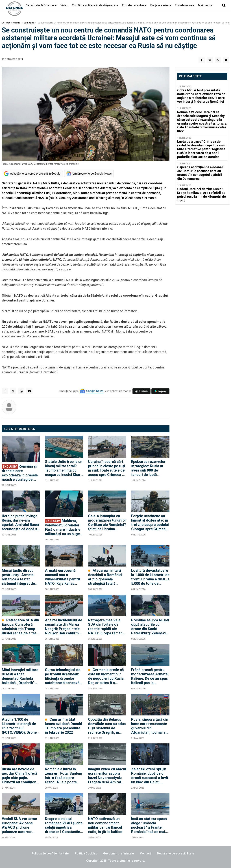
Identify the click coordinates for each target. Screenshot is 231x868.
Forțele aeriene (161, 5)
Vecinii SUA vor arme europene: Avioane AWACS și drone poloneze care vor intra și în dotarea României (19, 825)
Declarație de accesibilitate (176, 853)
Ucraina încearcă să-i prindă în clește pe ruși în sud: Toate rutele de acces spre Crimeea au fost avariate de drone (107, 468)
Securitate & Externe (40, 5)
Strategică (29, 23)
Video (64, 5)
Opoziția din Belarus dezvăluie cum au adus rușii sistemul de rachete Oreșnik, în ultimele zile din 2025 (107, 726)
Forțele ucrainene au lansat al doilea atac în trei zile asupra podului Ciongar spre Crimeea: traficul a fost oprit (150, 522)
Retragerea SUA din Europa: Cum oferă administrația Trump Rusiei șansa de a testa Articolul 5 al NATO (21, 627)
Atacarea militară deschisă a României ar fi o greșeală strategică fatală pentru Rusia (105, 577)
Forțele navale (185, 5)
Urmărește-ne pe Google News (92, 174)
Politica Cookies (86, 853)
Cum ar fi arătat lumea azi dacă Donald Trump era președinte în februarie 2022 (64, 726)
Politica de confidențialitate (50, 853)
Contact (145, 853)
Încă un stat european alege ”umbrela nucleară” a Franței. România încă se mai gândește (149, 825)
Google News (95, 391)
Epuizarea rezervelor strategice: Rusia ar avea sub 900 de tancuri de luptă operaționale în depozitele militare (148, 468)
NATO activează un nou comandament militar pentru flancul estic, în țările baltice (105, 825)
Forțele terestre (133, 5)
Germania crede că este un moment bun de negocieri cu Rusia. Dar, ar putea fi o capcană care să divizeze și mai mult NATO (106, 676)
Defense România (11, 23)
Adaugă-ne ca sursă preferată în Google (35, 174)
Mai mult (205, 5)
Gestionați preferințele (119, 853)
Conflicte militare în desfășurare (94, 5)
